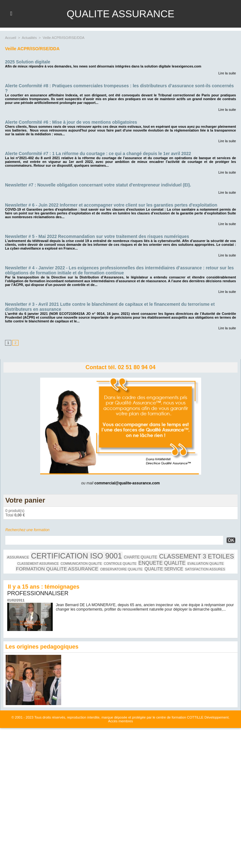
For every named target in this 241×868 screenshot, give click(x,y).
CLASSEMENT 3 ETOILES (197, 556)
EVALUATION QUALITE (206, 563)
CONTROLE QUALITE (120, 564)
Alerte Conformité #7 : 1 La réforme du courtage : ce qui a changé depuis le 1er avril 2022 (98, 154)
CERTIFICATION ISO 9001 (77, 556)
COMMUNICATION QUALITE (81, 564)
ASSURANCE (18, 557)
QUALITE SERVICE (164, 569)
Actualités (29, 38)
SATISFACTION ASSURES (205, 569)
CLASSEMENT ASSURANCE (38, 564)
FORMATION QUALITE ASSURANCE (57, 569)
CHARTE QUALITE (141, 557)
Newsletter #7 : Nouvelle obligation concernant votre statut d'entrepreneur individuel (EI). (98, 185)
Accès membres (121, 721)
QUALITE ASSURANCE (120, 14)
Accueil (11, 38)
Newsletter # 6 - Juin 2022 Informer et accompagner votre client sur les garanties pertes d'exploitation (111, 205)
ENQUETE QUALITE (162, 563)
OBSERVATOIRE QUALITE (121, 569)
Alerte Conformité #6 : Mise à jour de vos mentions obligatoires (71, 122)
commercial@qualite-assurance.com (127, 483)
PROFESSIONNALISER (38, 593)
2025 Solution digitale (28, 62)
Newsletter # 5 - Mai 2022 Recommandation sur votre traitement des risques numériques (97, 236)
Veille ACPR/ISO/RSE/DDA (64, 38)
